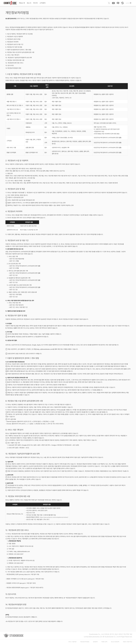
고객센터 (43, 3)
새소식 (29, 3)
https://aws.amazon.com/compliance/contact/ (54, 517)
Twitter (109, 3)
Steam (122, 3)
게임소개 (22, 3)
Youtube (113, 3)
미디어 (35, 3)
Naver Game (118, 3)
